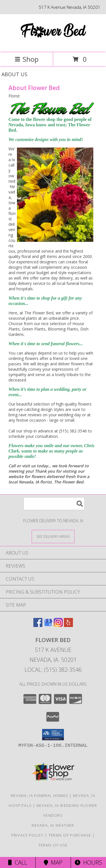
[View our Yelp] (68, 625)
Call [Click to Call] (18, 862)
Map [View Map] (53, 862)
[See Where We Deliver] (53, 536)
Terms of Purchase (70, 835)
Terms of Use (53, 845)
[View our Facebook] (38, 625)
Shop (27, 59)
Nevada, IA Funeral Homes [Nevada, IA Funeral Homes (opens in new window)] (39, 796)
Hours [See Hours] (88, 862)
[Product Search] (54, 504)
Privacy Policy (28, 835)
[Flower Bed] (53, 44)
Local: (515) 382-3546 (53, 670)
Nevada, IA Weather (53, 825)
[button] (53, 735)
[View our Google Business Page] (48, 625)
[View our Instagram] (58, 625)
